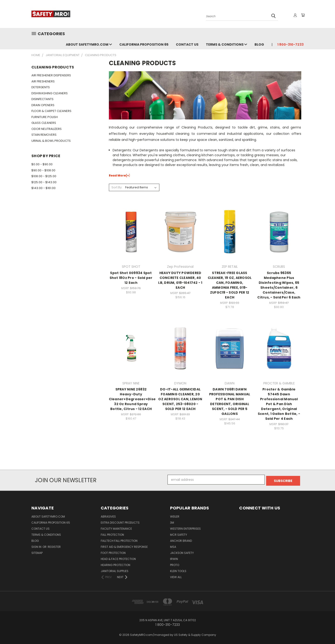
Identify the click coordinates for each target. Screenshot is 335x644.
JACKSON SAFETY (182, 552)
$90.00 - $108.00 (43, 170)
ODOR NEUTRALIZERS (47, 129)
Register (54, 546)
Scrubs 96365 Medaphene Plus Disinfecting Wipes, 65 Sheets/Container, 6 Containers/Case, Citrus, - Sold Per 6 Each (279, 285)
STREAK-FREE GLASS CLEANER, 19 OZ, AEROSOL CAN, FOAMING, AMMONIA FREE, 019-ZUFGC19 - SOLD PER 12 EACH (230, 285)
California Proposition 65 (144, 44)
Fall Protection (112, 534)
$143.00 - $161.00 (44, 188)
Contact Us (187, 44)
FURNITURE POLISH (45, 117)
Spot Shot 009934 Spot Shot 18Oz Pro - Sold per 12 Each (131, 278)
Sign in (37, 546)
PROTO (175, 564)
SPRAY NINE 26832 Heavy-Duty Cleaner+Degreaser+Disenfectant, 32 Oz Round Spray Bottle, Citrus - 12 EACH (141, 399)
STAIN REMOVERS (44, 135)
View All (176, 576)
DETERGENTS (41, 87)
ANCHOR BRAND (181, 540)
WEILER (175, 515)
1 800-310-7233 (290, 44)
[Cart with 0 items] (302, 15)
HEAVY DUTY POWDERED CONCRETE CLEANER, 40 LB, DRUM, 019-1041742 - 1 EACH (180, 280)
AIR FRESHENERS (43, 81)
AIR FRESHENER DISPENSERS (51, 75)
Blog (259, 44)
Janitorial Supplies (115, 570)
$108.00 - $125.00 (44, 176)
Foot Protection (113, 552)
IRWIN (174, 558)
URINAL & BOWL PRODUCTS (51, 141)
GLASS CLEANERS (44, 123)
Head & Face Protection (118, 558)
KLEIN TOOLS (178, 570)
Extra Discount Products (120, 521)
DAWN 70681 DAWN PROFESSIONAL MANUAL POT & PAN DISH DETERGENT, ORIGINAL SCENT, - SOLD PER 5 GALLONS (230, 402)
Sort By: (117, 187)
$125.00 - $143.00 (44, 182)
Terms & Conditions (226, 44)
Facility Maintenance (116, 527)
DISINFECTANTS (42, 99)
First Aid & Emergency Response (124, 546)
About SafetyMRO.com (89, 44)
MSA (173, 546)
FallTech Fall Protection (119, 540)
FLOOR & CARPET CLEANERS (51, 111)
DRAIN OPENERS (43, 105)
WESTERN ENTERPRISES (185, 527)
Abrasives (108, 515)
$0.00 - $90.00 (42, 164)
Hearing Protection (116, 564)
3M (172, 521)
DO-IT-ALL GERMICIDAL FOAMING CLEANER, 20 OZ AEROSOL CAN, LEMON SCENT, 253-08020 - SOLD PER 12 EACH (180, 399)
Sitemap (37, 552)
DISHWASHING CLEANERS (50, 93)
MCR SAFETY (179, 534)
